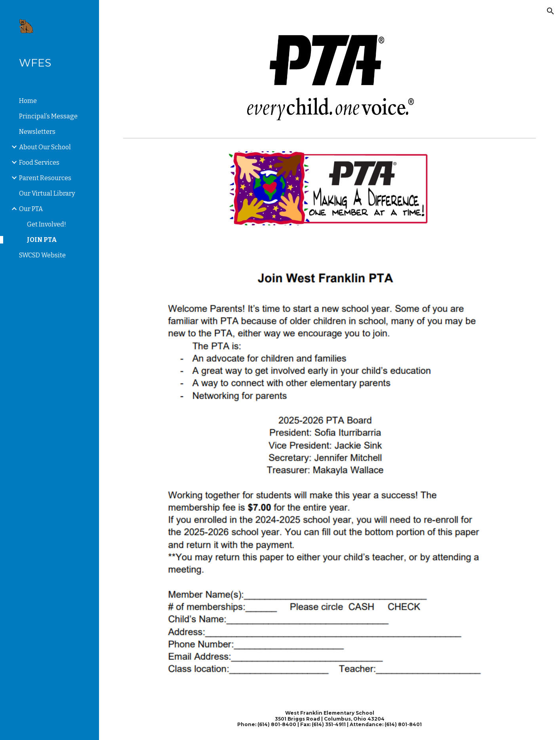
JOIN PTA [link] (42, 240)
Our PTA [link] (31, 209)
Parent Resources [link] (45, 178)
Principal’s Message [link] (48, 116)
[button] (550, 11)
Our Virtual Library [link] (47, 193)
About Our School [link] (45, 147)
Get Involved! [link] (47, 224)
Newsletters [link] (37, 132)
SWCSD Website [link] (42, 255)
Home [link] (28, 101)
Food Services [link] (39, 163)
